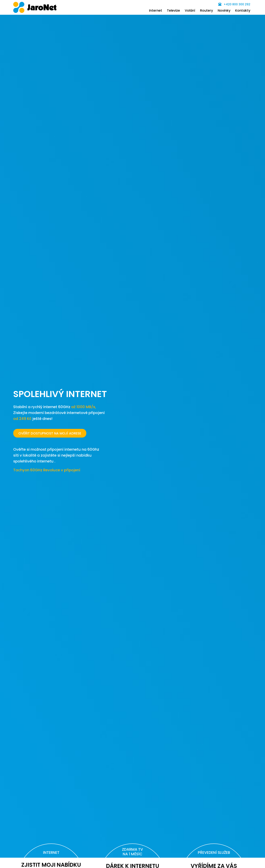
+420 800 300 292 (234, 4)
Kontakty (243, 10)
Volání (190, 10)
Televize (173, 10)
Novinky (224, 10)
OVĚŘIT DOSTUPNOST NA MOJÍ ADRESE (50, 433)
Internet (156, 10)
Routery (206, 10)
